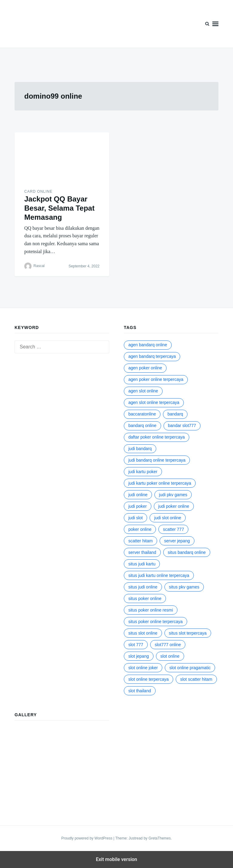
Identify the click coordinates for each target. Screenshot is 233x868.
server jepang (177, 541)
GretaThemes (159, 838)
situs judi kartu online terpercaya (159, 575)
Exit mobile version (116, 859)
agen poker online (145, 368)
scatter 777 (173, 529)
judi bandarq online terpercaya (157, 460)
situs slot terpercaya (188, 633)
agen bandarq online (148, 345)
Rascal (39, 266)
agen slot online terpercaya (154, 402)
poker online (140, 529)
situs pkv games (184, 587)
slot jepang (139, 656)
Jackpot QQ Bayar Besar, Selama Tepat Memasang (59, 208)
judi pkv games (173, 495)
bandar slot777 (182, 426)
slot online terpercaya (149, 679)
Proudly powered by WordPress (87, 838)
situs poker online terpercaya (155, 622)
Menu (215, 24)
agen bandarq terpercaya (152, 356)
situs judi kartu (142, 564)
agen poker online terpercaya (156, 379)
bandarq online (142, 426)
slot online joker (143, 668)
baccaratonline (142, 414)
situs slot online (143, 633)
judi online (138, 495)
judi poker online (174, 506)
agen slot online (143, 391)
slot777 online (168, 645)
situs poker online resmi (151, 610)
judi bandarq (140, 449)
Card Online (38, 192)
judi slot (135, 518)
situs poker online (145, 598)
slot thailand (140, 691)
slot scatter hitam (196, 679)
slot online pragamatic (190, 668)
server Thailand (142, 552)
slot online (170, 656)
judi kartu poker (143, 472)
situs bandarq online (187, 552)
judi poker (138, 506)
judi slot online (168, 518)
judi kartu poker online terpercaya (160, 483)
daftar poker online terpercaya (157, 437)
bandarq (175, 414)
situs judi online (143, 587)
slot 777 (136, 645)
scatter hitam (140, 541)
